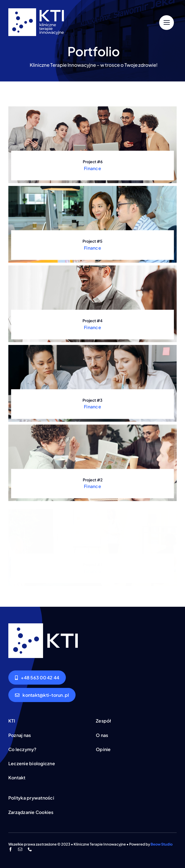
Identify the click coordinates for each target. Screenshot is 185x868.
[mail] (20, 849)
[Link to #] (167, 23)
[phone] (30, 849)
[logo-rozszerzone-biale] (36, 11)
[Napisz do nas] (42, 695)
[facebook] (10, 849)
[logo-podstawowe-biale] (43, 626)
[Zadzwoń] (37, 678)
